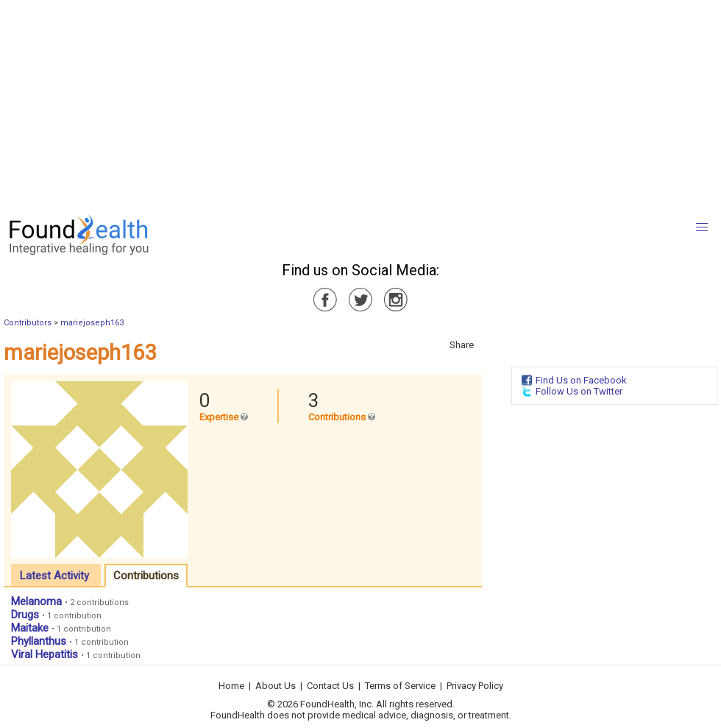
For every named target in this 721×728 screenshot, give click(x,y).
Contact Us (330, 686)
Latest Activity (54, 576)
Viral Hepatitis (45, 654)
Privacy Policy (475, 686)
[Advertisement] (305, 103)
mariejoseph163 (92, 323)
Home (231, 686)
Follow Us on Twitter (579, 391)
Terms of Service (400, 686)
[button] (702, 227)
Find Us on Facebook (581, 380)
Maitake (30, 628)
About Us (276, 686)
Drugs (25, 615)
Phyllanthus (39, 641)
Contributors (28, 323)
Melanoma (36, 601)
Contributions (146, 576)
